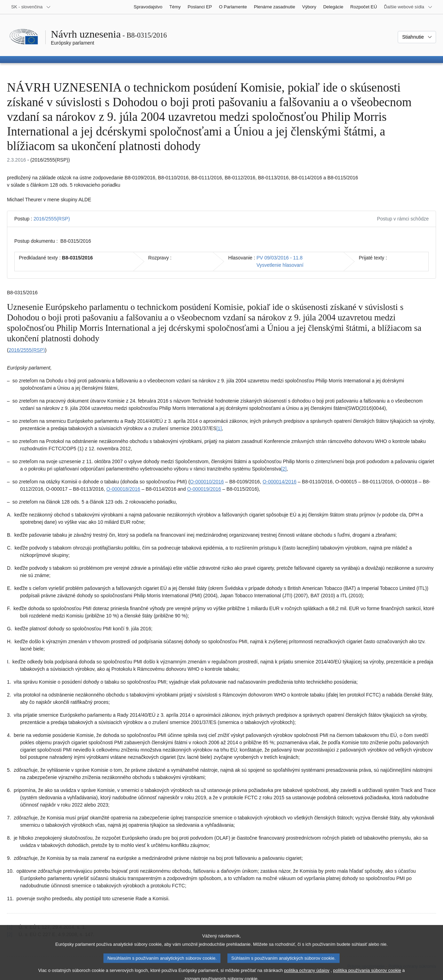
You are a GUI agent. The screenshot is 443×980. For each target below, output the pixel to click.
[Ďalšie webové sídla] (408, 7)
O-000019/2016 (204, 489)
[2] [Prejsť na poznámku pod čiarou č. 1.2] (284, 469)
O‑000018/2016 (123, 489)
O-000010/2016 (207, 482)
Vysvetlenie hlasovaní (280, 265)
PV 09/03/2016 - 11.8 (279, 258)
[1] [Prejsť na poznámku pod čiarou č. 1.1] (219, 428)
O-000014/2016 (279, 482)
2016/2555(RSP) (52, 219)
